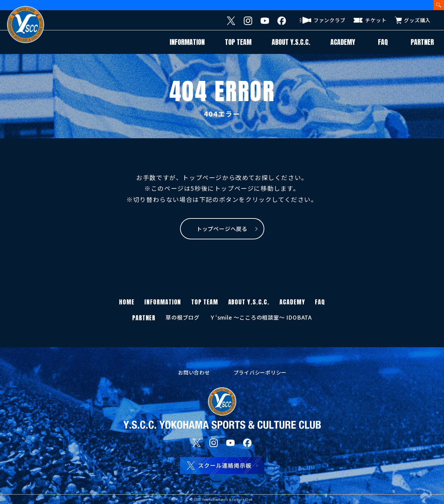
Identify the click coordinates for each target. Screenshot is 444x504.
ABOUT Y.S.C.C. (291, 42)
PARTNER (422, 42)
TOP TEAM (238, 42)
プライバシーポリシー (260, 372)
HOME (127, 302)
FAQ (383, 42)
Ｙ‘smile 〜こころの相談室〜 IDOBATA (261, 317)
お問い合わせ (194, 372)
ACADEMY (343, 42)
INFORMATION (187, 42)
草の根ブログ (183, 317)
